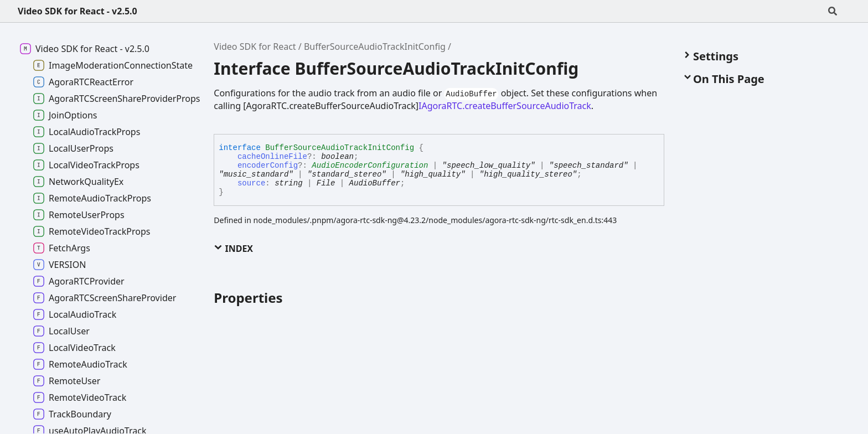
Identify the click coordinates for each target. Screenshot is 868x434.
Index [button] (233, 249)
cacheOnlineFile (272, 157)
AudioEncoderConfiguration (370, 166)
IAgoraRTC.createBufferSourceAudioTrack (505, 106)
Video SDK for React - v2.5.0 (77, 11)
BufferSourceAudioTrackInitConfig (375, 46)
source (251, 183)
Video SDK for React (255, 46)
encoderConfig (268, 166)
